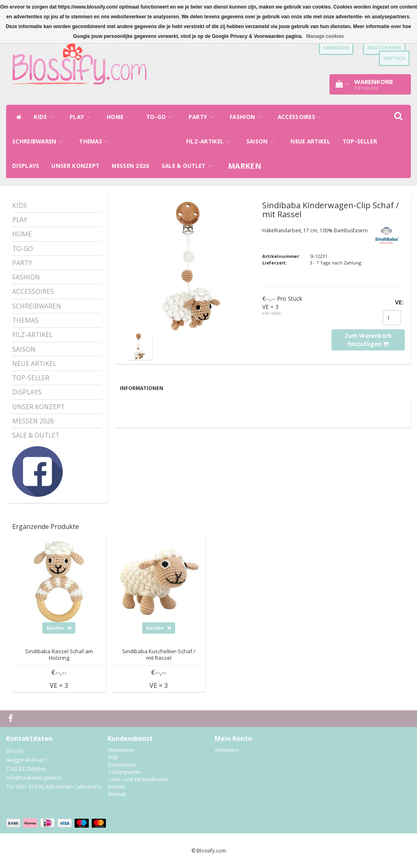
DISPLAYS (26, 166)
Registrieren (384, 47)
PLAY (82, 117)
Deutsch (394, 58)
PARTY (203, 117)
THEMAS (96, 141)
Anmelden (227, 750)
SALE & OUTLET (189, 166)
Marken (245, 166)
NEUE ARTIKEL (310, 141)
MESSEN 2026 (130, 166)
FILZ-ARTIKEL (210, 141)
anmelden (336, 47)
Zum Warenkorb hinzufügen (368, 340)
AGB (113, 757)
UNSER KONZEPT (75, 166)
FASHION (248, 117)
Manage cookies (325, 36)
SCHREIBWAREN (40, 141)
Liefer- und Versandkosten (138, 779)
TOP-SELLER (360, 141)
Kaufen (59, 628)
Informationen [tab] (142, 388)
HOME (120, 117)
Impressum (121, 750)
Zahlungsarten (125, 772)
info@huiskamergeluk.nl (34, 778)
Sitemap (117, 794)
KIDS (46, 117)
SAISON (262, 141)
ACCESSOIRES (302, 117)
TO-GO (161, 117)
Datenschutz (122, 765)
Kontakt (117, 787)
